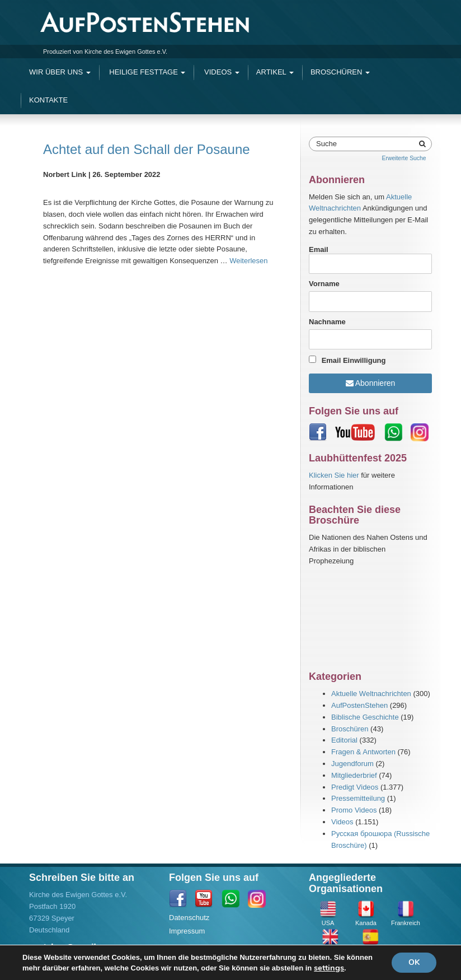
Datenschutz (189, 918)
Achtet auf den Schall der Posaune (147, 149)
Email (370, 260)
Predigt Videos (355, 787)
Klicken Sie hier (334, 475)
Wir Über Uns (60, 72)
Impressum (187, 931)
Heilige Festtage (147, 72)
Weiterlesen (248, 261)
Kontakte (48, 100)
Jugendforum (352, 764)
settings (329, 968)
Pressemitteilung (358, 798)
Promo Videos (354, 810)
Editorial (344, 740)
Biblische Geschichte (365, 717)
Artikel (275, 72)
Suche (326, 144)
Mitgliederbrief (354, 775)
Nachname (327, 322)
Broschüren (340, 72)
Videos (220, 72)
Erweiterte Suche (404, 158)
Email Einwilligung (354, 360)
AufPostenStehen (359, 705)
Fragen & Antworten (363, 752)
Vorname (324, 284)
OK (414, 962)
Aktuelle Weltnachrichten (371, 694)
